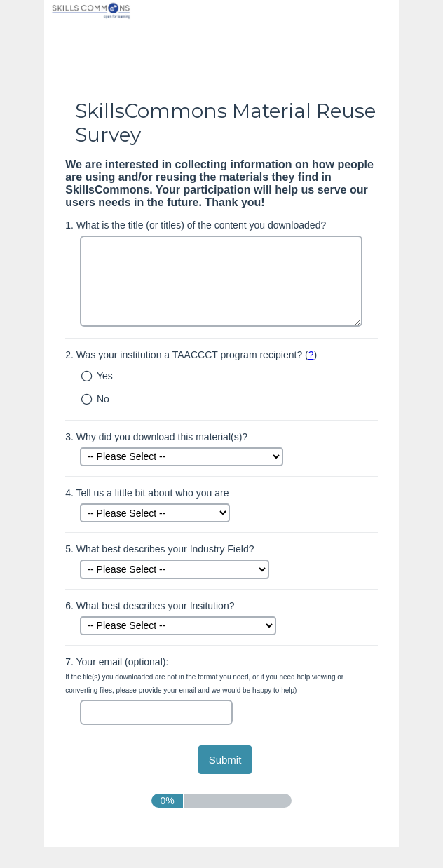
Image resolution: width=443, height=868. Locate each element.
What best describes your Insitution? (150, 606)
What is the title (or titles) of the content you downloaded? (196, 225)
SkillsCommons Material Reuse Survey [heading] (225, 123)
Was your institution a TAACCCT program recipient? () (191, 355)
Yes (105, 376)
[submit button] (225, 760)
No (103, 399)
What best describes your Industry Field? (159, 549)
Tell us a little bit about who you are (147, 493)
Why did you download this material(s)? (156, 437)
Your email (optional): (204, 675)
